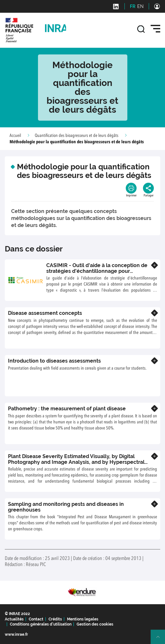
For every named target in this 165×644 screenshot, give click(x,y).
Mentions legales (83, 619)
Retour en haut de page (161, 640)
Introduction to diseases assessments (54, 361)
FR (133, 6)
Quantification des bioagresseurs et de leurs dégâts (77, 136)
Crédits (55, 619)
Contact (36, 619)
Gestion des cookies (95, 624)
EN (140, 6)
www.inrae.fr (16, 634)
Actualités (14, 619)
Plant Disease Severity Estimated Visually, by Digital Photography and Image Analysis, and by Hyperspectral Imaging (76, 462)
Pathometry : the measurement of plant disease (67, 409)
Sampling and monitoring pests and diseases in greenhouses (66, 507)
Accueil (15, 136)
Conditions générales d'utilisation (41, 624)
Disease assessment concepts (45, 313)
